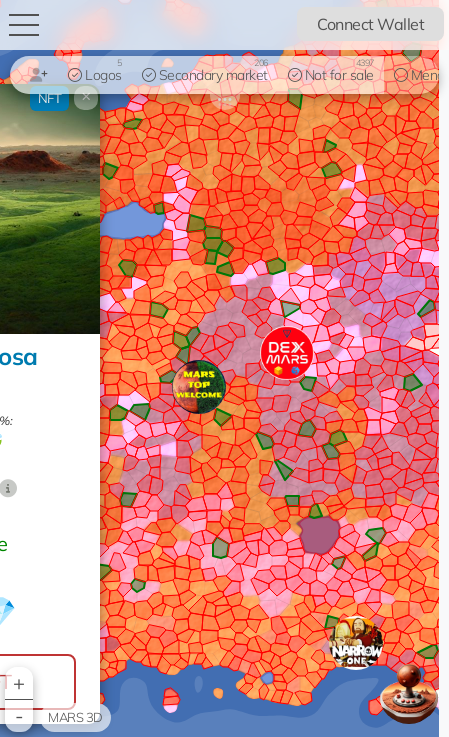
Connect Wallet (370, 24)
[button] (356, 643)
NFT (50, 98)
